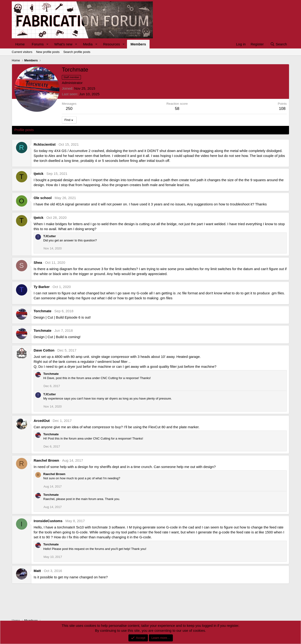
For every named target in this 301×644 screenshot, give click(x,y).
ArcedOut (42, 421)
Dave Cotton (44, 350)
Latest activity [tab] (49, 130)
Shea (38, 262)
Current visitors (22, 52)
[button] (48, 44)
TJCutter (50, 236)
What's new (63, 44)
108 (282, 109)
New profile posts (48, 52)
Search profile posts (77, 52)
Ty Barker (42, 287)
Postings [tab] (71, 130)
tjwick (39, 174)
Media (88, 44)
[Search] (279, 44)
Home (20, 44)
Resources (111, 44)
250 (69, 109)
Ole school (43, 198)
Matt (37, 571)
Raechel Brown (46, 460)
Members (138, 44)
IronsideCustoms (48, 521)
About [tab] (87, 130)
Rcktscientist (45, 144)
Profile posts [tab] (24, 130)
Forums (38, 44)
